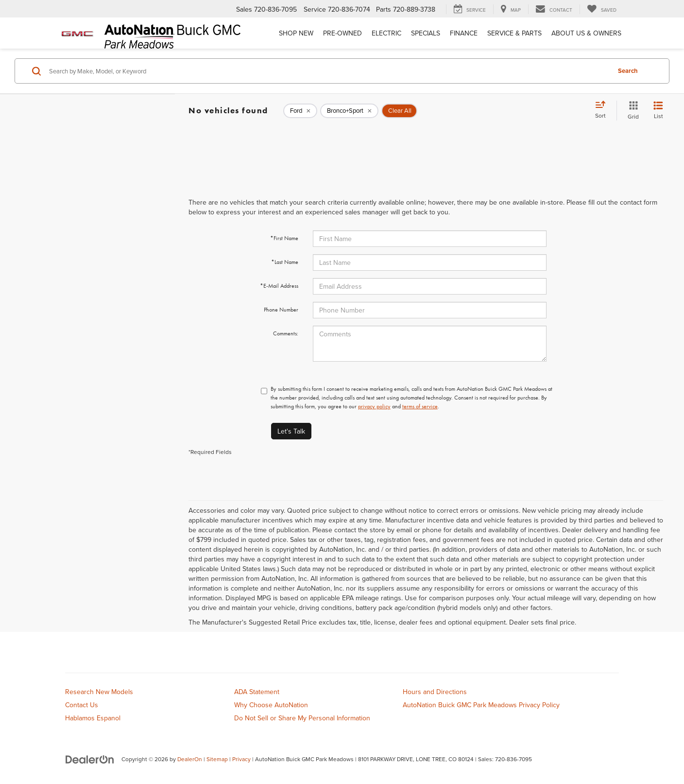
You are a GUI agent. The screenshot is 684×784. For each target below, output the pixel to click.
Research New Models (99, 692)
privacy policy (374, 406)
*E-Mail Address (279, 286)
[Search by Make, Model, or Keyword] (328, 71)
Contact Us (82, 705)
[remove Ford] (300, 111)
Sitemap (217, 759)
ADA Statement (257, 692)
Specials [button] (426, 33)
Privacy (241, 759)
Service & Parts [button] (514, 33)
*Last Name (285, 262)
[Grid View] (631, 111)
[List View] (658, 111)
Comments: (286, 333)
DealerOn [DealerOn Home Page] (190, 759)
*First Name (284, 238)
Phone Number (281, 310)
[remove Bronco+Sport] (349, 111)
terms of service (420, 406)
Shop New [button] (296, 33)
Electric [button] (386, 33)
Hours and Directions (435, 692)
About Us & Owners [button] (586, 33)
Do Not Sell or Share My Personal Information (302, 718)
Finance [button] (464, 33)
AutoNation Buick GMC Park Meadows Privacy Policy (481, 705)
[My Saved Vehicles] (602, 9)
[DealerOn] (90, 759)
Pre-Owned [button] (342, 33)
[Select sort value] (603, 110)
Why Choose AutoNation (271, 705)
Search (628, 71)
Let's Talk (291, 431)
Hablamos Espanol (93, 718)
